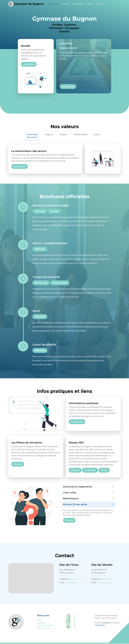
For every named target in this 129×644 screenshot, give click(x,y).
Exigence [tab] (48, 135)
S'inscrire (69, 521)
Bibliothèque (71, 499)
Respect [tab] (63, 135)
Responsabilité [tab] (81, 135)
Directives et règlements (77, 487)
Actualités (53, 4)
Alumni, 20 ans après (75, 505)
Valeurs (65, 4)
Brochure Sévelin (60, 283)
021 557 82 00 (107, 579)
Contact (100, 4)
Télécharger (40, 211)
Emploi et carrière (44, 628)
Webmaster (41, 623)
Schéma (104, 471)
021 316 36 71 (76, 579)
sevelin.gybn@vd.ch (104, 583)
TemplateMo (105, 623)
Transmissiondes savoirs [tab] (30, 136)
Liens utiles (70, 493)
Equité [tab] (98, 135)
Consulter (54, 211)
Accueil (40, 620)
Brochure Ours (41, 283)
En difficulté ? (90, 471)
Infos (90, 4)
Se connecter (29, 64)
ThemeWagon (100, 625)
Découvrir (18, 464)
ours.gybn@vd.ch (72, 583)
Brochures (78, 4)
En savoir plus (68, 87)
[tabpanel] (64, 159)
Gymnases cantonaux (45, 626)
